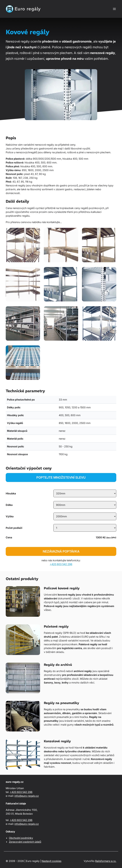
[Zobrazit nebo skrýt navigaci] (114, 9)
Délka (9, 505)
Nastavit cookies (51, 861)
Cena (9, 537)
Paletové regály (56, 626)
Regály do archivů (58, 665)
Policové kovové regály (62, 588)
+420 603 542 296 (61, 564)
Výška (10, 516)
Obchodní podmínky (21, 838)
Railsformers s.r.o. (106, 861)
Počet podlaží (14, 528)
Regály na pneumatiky (61, 703)
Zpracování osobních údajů (25, 842)
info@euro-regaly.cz (27, 796)
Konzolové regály (57, 741)
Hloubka (11, 493)
